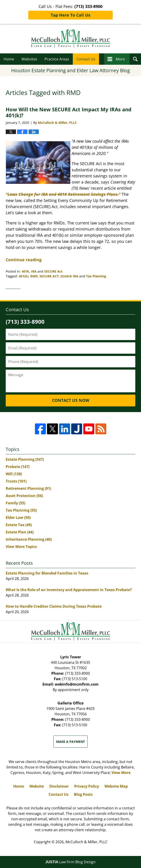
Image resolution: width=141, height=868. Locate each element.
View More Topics (21, 547)
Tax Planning (96, 276)
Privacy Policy (87, 786)
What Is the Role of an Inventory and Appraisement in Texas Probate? (69, 590)
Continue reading (24, 260)
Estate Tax (19, 525)
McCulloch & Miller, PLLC (86, 842)
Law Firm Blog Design (71, 862)
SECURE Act (53, 271)
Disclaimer (59, 786)
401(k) (24, 276)
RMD (34, 276)
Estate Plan (20, 532)
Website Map (116, 786)
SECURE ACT (49, 276)
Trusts (16, 481)
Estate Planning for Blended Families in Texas (47, 573)
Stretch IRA (69, 276)
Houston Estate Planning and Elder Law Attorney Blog (71, 39)
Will (14, 474)
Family (16, 503)
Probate (18, 467)
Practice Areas (57, 59)
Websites (29, 59)
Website (37, 786)
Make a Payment (70, 742)
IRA (34, 271)
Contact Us (86, 59)
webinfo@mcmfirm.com (77, 684)
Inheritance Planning (29, 539)
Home (9, 59)
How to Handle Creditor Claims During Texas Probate (54, 606)
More (120, 59)
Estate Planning (25, 459)
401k (25, 271)
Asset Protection (24, 496)
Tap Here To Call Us (70, 15)
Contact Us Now (71, 400)
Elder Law (18, 517)
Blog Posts (83, 794)
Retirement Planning (28, 488)
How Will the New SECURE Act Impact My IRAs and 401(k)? (69, 112)
